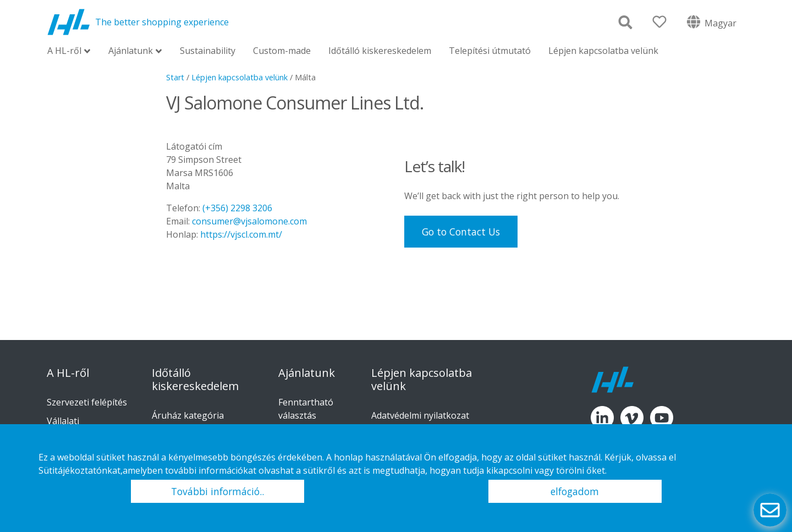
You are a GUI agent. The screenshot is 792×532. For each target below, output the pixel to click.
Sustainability (208, 51)
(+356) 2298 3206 (237, 208)
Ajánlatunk (131, 51)
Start (175, 77)
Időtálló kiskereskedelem (380, 51)
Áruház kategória (188, 415)
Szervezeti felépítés (87, 402)
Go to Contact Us (461, 232)
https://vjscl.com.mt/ (241, 234)
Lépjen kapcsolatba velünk (603, 51)
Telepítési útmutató (490, 51)
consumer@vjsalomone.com (249, 221)
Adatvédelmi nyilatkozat (420, 415)
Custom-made (282, 51)
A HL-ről (64, 51)
